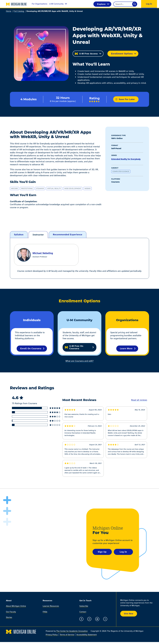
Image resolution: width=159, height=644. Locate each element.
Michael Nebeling (43, 253)
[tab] (19, 235)
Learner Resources (51, 606)
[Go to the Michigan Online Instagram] (89, 619)
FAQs (45, 612)
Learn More (128, 349)
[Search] (135, 4)
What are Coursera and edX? (79, 361)
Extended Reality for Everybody (126, 159)
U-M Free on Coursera (79, 347)
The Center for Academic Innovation (72, 631)
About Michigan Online (16, 606)
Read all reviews (139, 400)
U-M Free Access (88, 54)
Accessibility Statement (87, 635)
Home (9, 11)
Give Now (129, 614)
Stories (9, 617)
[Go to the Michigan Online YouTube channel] (97, 619)
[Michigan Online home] (16, 4)
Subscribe (84, 606)
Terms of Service (67, 635)
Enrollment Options (124, 54)
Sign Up (102, 552)
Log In (123, 552)
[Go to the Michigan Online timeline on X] (105, 619)
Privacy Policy (52, 635)
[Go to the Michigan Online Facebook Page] (81, 619)
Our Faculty (11, 612)
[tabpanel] (79, 258)
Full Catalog (19, 11)
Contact (83, 612)
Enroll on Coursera (33, 349)
